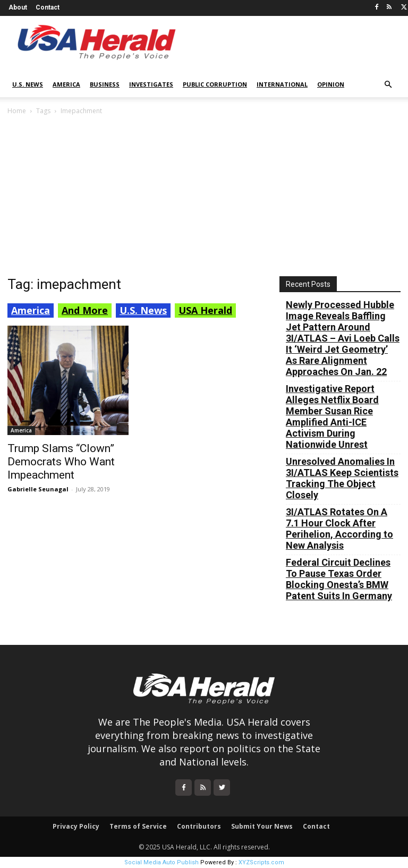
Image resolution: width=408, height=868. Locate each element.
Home (17, 111)
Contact (48, 7)
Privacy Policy (76, 826)
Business (105, 84)
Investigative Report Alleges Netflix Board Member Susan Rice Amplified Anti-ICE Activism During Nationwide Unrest (332, 416)
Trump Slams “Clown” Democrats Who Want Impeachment (61, 462)
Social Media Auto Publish (161, 862)
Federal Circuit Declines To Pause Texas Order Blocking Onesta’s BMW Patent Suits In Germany (339, 579)
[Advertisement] (204, 197)
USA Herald (205, 310)
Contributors (199, 826)
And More (85, 310)
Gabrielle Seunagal (38, 489)
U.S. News (28, 84)
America (66, 84)
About (18, 7)
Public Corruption (215, 84)
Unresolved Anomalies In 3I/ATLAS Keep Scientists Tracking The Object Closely (342, 478)
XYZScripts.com (261, 862)
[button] (388, 85)
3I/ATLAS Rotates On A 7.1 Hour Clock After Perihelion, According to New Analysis (339, 529)
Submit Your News (262, 826)
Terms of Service (138, 826)
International (282, 84)
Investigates (151, 84)
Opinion (331, 84)
